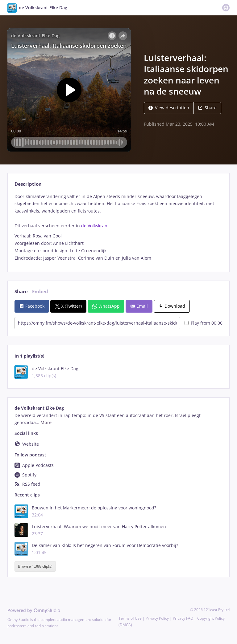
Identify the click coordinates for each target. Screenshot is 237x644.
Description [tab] (28, 184)
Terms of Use (130, 618)
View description (169, 108)
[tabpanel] (118, 227)
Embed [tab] (40, 292)
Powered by (34, 610)
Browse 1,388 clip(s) (35, 567)
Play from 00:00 (204, 323)
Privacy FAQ (183, 618)
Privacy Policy (157, 618)
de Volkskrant (95, 226)
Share (207, 108)
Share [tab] (21, 292)
